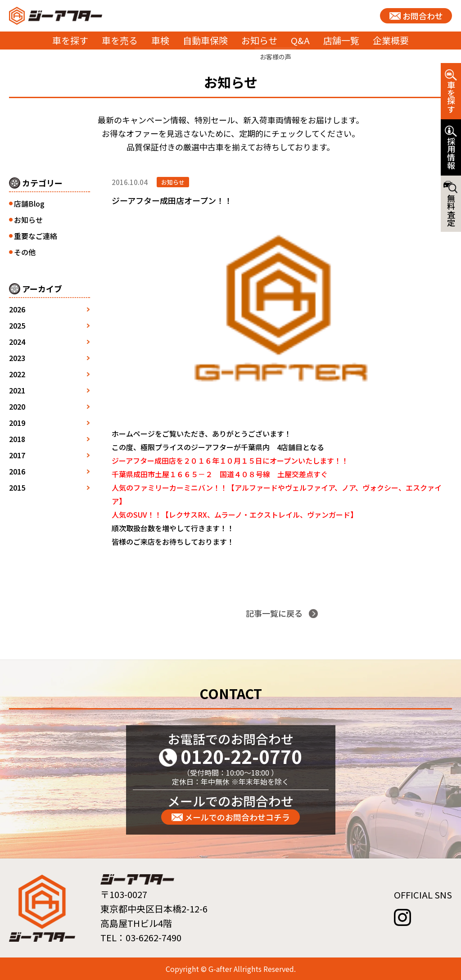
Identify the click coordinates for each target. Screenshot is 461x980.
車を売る (120, 40)
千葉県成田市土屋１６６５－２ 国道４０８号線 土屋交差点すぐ (220, 474)
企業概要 (391, 40)
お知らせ (259, 40)
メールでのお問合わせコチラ (237, 817)
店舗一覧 (341, 40)
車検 (160, 40)
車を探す (70, 40)
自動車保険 (205, 40)
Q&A (300, 40)
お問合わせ (423, 16)
